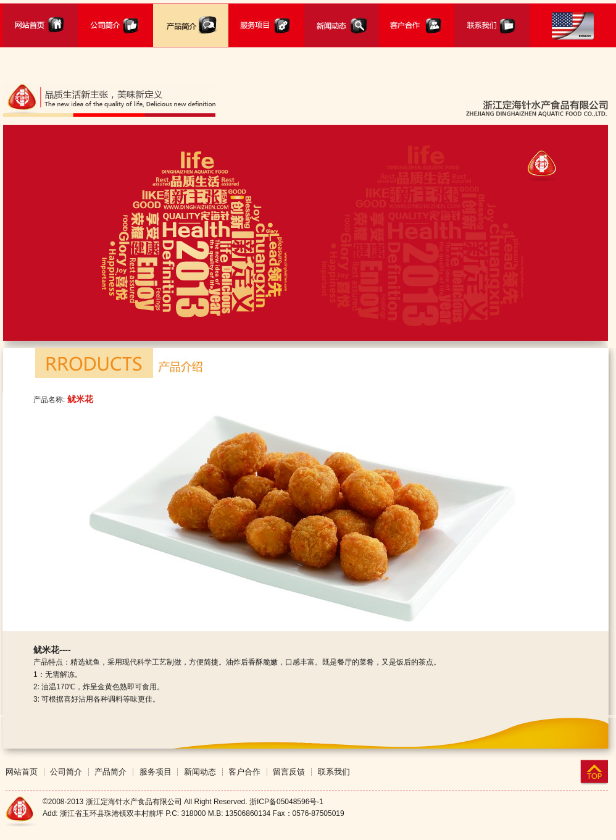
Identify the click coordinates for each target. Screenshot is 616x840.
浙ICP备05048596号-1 (286, 802)
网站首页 (22, 772)
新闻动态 (200, 772)
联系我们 (334, 772)
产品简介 (110, 772)
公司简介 (66, 772)
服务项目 (156, 772)
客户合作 (244, 772)
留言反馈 (289, 772)
